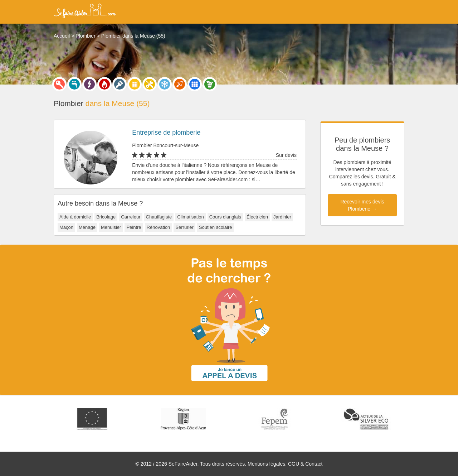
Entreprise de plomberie (166, 133)
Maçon (66, 227)
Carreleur (131, 217)
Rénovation (159, 227)
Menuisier (111, 227)
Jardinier (282, 217)
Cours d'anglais (225, 217)
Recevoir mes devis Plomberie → (362, 205)
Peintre (134, 227)
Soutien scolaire (216, 227)
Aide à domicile (75, 217)
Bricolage (106, 217)
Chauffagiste (159, 217)
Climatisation (190, 217)
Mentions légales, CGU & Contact (285, 464)
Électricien (257, 217)
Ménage (87, 227)
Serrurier (184, 227)
